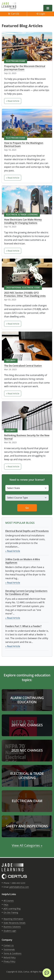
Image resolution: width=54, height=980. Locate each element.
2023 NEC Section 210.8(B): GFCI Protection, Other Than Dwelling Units (25, 294)
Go (27, 508)
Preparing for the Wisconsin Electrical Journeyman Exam (25, 68)
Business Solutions (12, 927)
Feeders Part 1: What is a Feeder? (23, 626)
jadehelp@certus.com (19, 887)
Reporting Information (13, 919)
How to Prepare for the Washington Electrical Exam (24, 145)
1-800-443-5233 (18, 883)
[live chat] (47, 973)
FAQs (6, 905)
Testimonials (9, 949)
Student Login (10, 931)
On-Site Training (11, 912)
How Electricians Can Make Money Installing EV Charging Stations (23, 221)
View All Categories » (27, 845)
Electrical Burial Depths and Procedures (27, 531)
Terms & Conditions (13, 953)
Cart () (15, 14)
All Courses (9, 901)
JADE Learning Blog (12, 909)
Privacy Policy (9, 961)
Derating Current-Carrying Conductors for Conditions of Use (26, 593)
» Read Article (13, 101)
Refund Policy (10, 957)
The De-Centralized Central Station (23, 366)
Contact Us (9, 945)
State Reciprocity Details (15, 923)
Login (42, 14)
